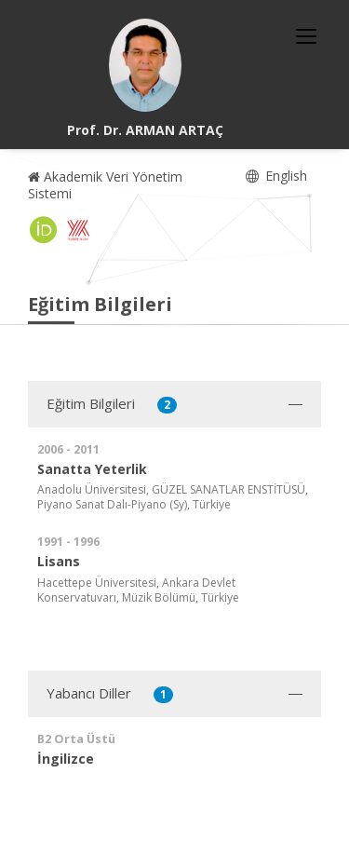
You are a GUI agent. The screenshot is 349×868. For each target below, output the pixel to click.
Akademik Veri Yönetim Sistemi (105, 185)
